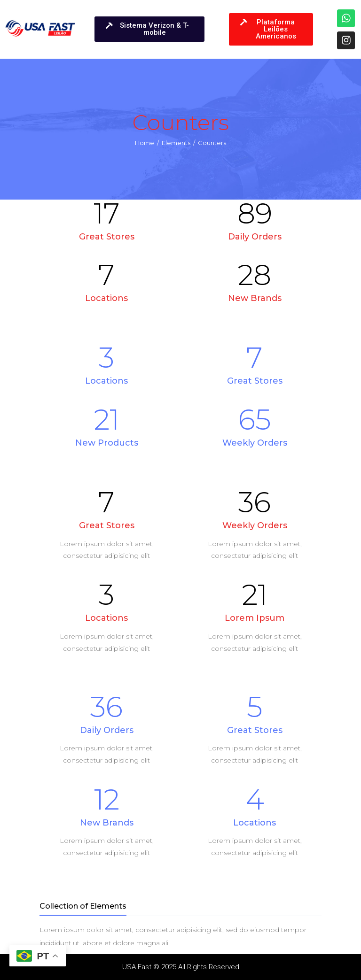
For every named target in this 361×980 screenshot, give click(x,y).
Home (145, 143)
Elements (176, 143)
